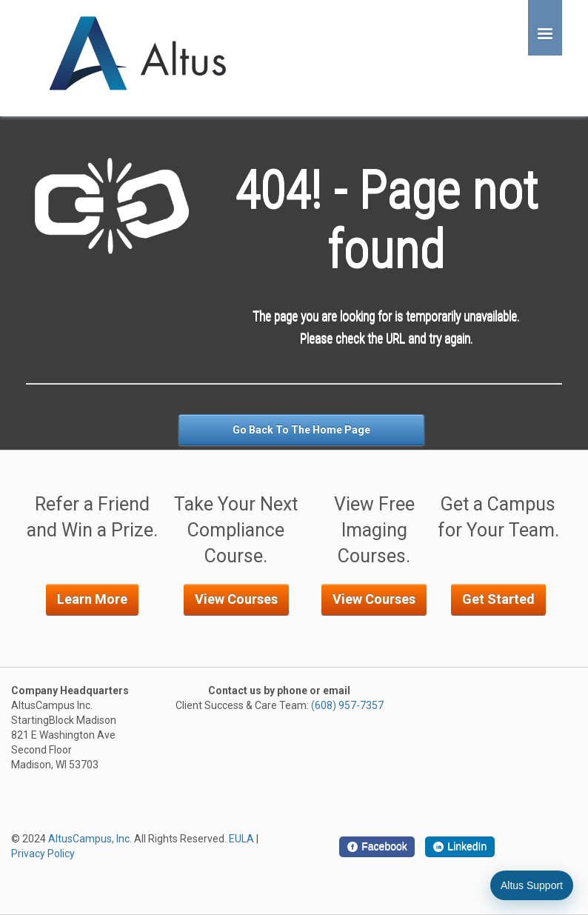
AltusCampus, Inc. (90, 839)
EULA (241, 839)
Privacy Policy (43, 854)
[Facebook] (377, 847)
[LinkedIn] (460, 847)
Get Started (498, 599)
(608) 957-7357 (347, 705)
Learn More (92, 599)
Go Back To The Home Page (301, 430)
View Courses (236, 599)
